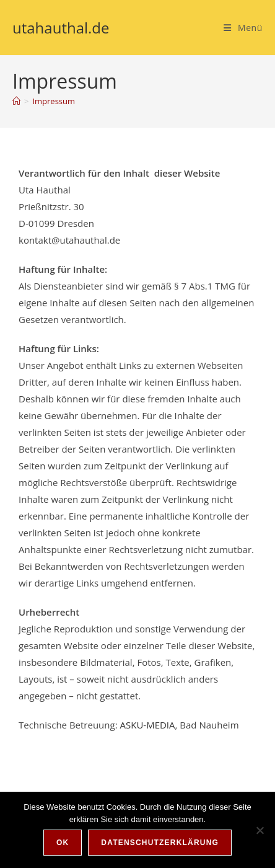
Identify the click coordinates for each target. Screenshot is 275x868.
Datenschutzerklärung (160, 843)
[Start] (16, 101)
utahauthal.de (61, 28)
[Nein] (260, 830)
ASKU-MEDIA (148, 725)
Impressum (54, 101)
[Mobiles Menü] (243, 28)
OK (63, 843)
